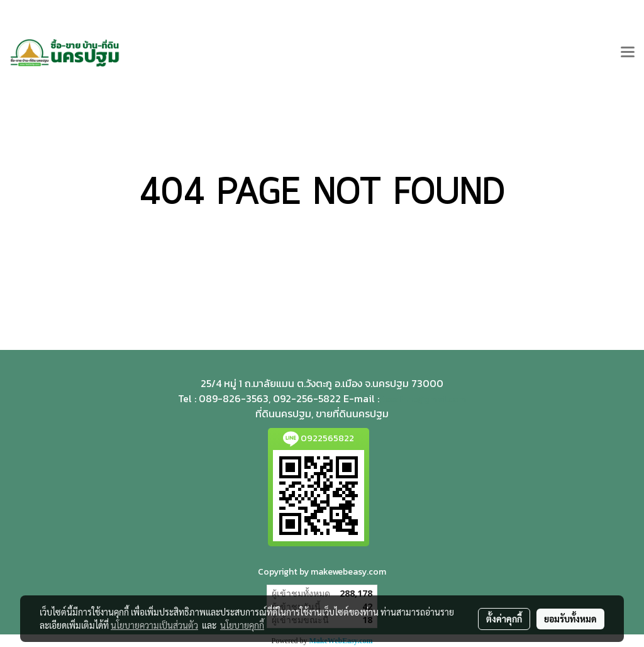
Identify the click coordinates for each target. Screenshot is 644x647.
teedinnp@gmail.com (424, 399)
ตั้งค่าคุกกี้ (504, 619)
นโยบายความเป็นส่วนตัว (154, 625)
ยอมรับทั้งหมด (570, 619)
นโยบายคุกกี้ (242, 625)
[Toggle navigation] (628, 53)
